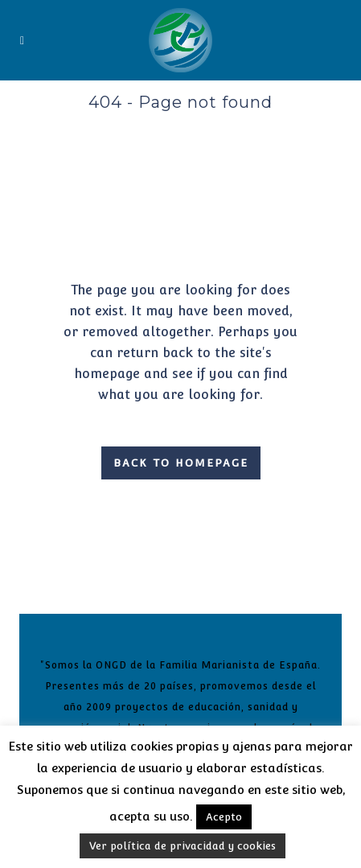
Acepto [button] (224, 817)
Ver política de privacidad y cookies (183, 846)
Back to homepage (181, 463)
